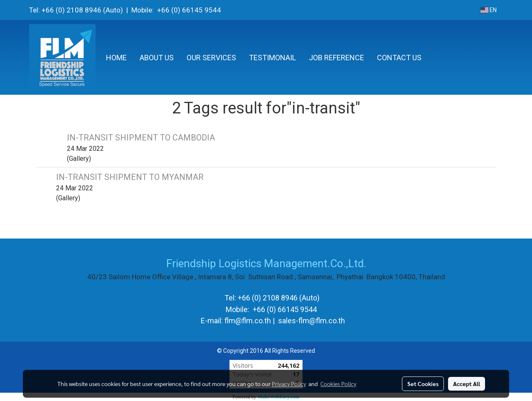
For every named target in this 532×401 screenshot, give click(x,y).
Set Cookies (423, 384)
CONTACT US (399, 58)
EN (489, 10)
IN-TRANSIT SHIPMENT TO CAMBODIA (141, 138)
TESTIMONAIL (272, 58)
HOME (116, 58)
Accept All (467, 384)
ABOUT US (157, 58)
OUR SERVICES (211, 58)
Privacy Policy (289, 384)
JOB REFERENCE (336, 58)
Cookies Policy (338, 384)
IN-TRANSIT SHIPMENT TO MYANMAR (130, 177)
